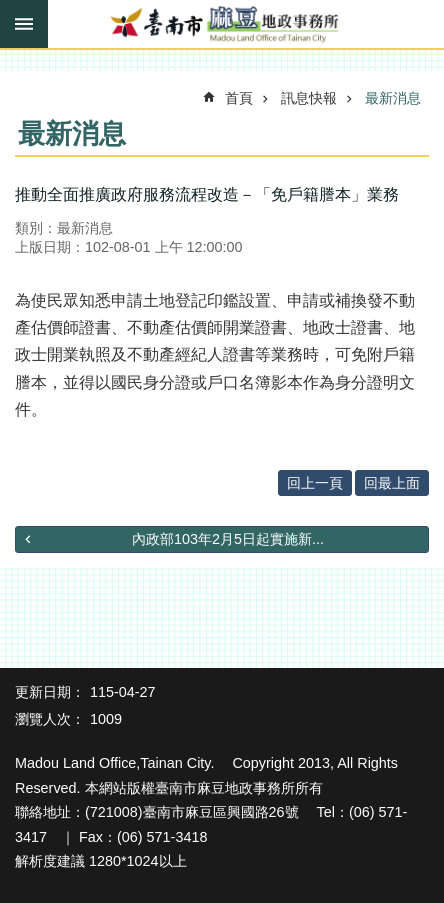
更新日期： (50, 692)
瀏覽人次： (50, 719)
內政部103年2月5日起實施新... (228, 539)
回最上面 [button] (392, 483)
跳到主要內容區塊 (10, 10)
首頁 (239, 98)
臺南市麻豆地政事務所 (222, 25)
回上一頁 (315, 483)
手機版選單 (24, 24)
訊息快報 (309, 98)
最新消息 (393, 98)
